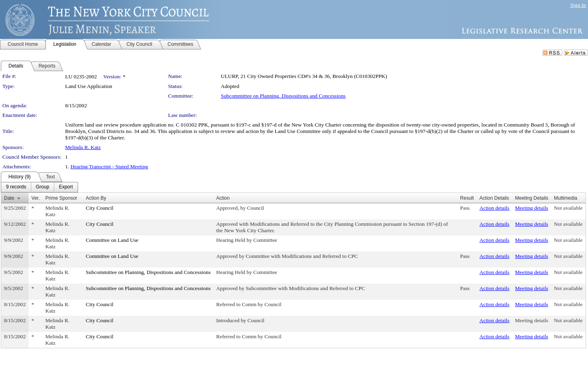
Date (9, 198)
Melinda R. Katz (83, 147)
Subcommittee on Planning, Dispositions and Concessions (283, 96)
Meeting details (532, 208)
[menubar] (39, 187)
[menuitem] (16, 187)
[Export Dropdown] (66, 187)
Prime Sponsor (61, 198)
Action (223, 198)
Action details (494, 208)
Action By (96, 198)
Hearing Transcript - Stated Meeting (109, 167)
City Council (100, 208)
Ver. (36, 198)
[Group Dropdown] (42, 187)
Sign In (578, 5)
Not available (568, 208)
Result (467, 198)
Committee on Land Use (112, 240)
